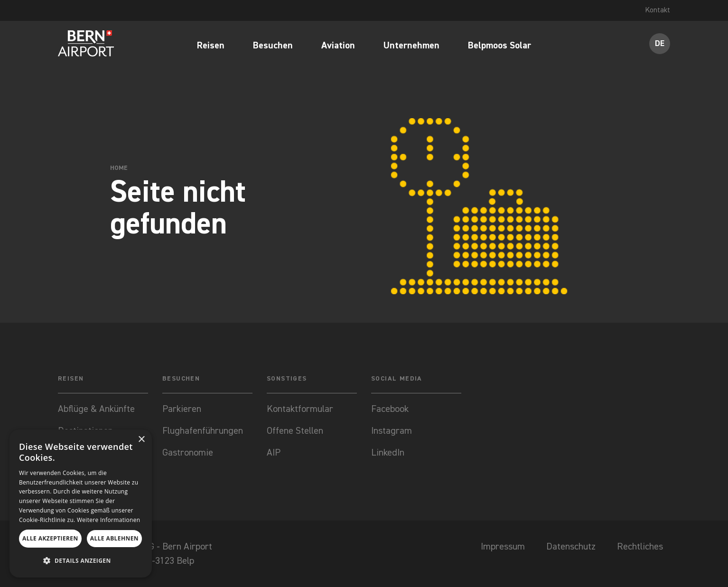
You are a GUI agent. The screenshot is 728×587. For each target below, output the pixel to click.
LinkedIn (388, 453)
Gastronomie (188, 453)
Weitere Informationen (109, 520)
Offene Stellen (295, 431)
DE (660, 44)
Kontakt (657, 10)
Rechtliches (640, 547)
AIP (274, 453)
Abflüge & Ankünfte (96, 409)
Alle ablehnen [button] (114, 538)
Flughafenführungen (203, 431)
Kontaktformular (301, 409)
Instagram (392, 431)
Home (119, 168)
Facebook (390, 409)
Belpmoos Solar (499, 46)
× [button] (141, 440)
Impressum (503, 547)
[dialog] (81, 503)
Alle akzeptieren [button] (50, 538)
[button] (81, 561)
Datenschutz (571, 547)
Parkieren (182, 409)
